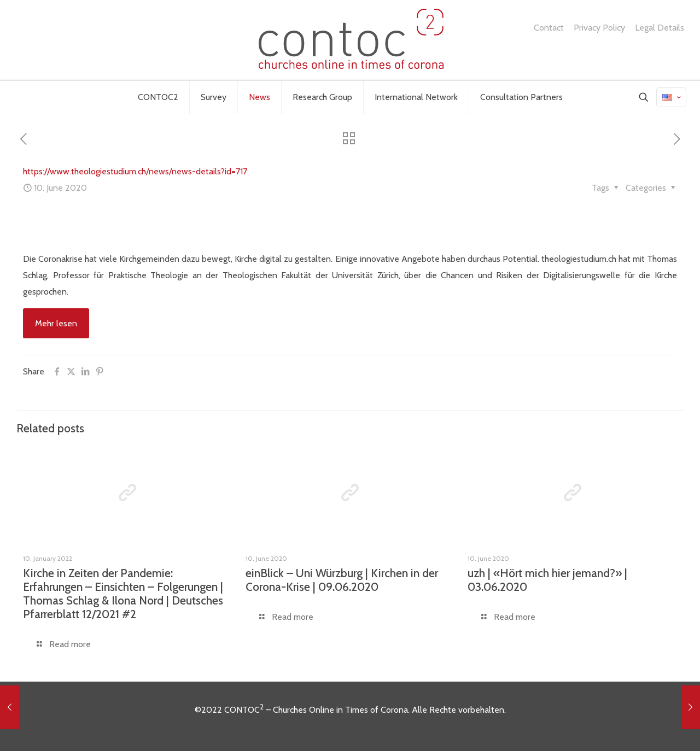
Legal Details (660, 28)
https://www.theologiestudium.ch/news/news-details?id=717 (135, 171)
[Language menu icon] (671, 97)
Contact (549, 28)
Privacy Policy (599, 28)
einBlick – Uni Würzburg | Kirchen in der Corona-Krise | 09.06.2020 (342, 580)
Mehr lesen (56, 323)
